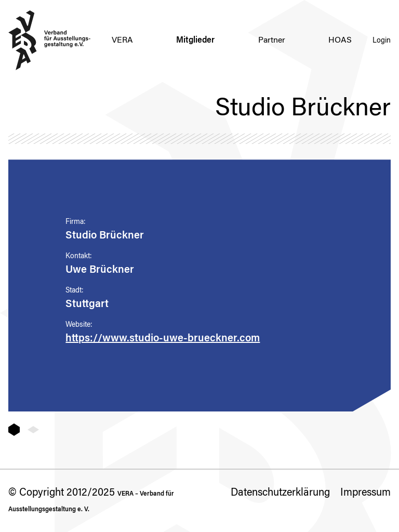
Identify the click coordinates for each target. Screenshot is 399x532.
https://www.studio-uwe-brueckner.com (163, 339)
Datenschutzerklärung (280, 493)
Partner (272, 41)
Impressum (365, 493)
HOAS (340, 41)
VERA (122, 41)
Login (382, 41)
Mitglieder (195, 41)
